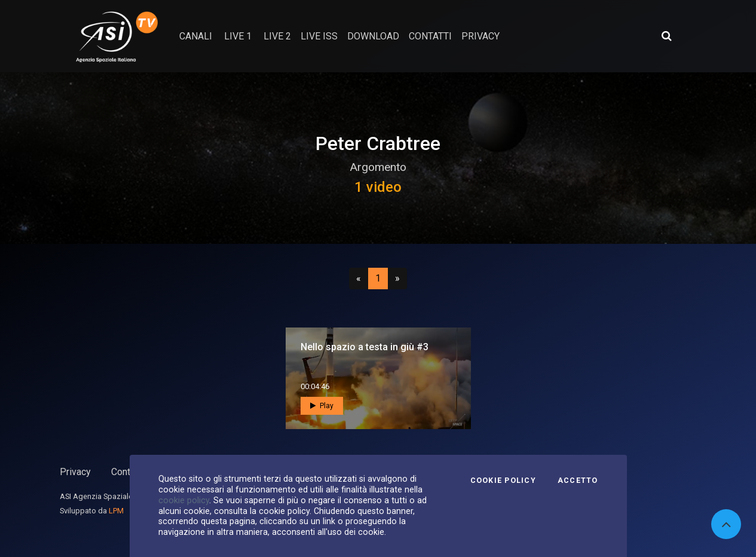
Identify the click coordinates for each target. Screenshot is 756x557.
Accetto (578, 481)
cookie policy (184, 500)
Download (373, 36)
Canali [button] (196, 36)
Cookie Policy (503, 481)
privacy (480, 36)
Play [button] (322, 406)
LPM (116, 511)
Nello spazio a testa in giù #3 (365, 347)
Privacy (75, 472)
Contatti (127, 472)
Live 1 (238, 36)
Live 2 (277, 36)
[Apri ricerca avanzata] (666, 36)
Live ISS (319, 36)
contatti (430, 36)
